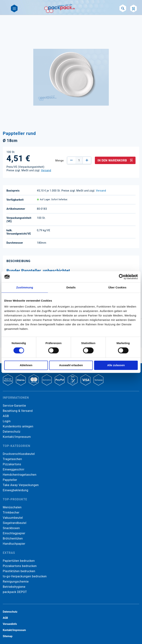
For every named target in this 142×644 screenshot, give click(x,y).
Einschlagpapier (14, 533)
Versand (46, 170)
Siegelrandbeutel (15, 523)
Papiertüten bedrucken (19, 561)
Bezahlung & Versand (18, 411)
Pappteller (10, 480)
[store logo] (60, 8)
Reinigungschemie (16, 582)
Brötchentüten (13, 538)
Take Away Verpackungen (21, 485)
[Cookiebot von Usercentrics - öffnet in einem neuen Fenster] (122, 277)
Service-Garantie (14, 406)
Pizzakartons (12, 464)
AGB (6, 416)
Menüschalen (12, 507)
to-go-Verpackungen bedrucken (25, 576)
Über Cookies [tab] (117, 287)
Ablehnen (26, 365)
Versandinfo (10, 624)
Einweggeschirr (14, 469)
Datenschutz (12, 432)
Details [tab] (71, 287)
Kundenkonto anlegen (18, 426)
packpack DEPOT (15, 592)
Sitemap (8, 636)
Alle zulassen (116, 365)
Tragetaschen (12, 459)
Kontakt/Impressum (17, 437)
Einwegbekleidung (16, 490)
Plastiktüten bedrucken (19, 571)
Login (7, 421)
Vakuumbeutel (13, 518)
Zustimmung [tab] (25, 287)
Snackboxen (11, 528)
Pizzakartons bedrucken (20, 566)
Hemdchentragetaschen (20, 475)
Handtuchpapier (14, 544)
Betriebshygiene (14, 587)
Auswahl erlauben (71, 365)
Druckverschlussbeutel (19, 454)
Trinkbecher (11, 513)
